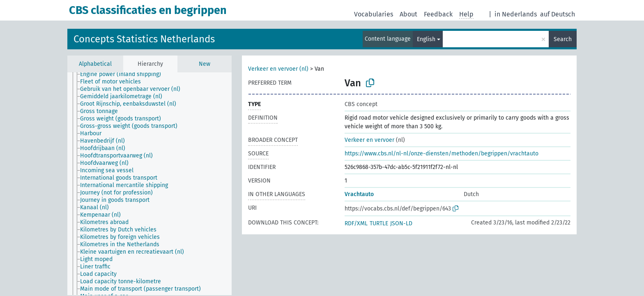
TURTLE (379, 223)
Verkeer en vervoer (369, 140)
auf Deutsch (558, 14)
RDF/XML (356, 223)
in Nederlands (516, 14)
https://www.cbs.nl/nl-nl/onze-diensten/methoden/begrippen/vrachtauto (442, 154)
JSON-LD (401, 223)
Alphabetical (95, 64)
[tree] (149, 184)
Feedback (438, 14)
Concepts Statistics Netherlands (144, 39)
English (426, 39)
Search (563, 39)
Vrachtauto (359, 194)
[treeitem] (124, 74)
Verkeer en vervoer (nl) (278, 69)
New (205, 64)
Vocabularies (374, 14)
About (408, 14)
